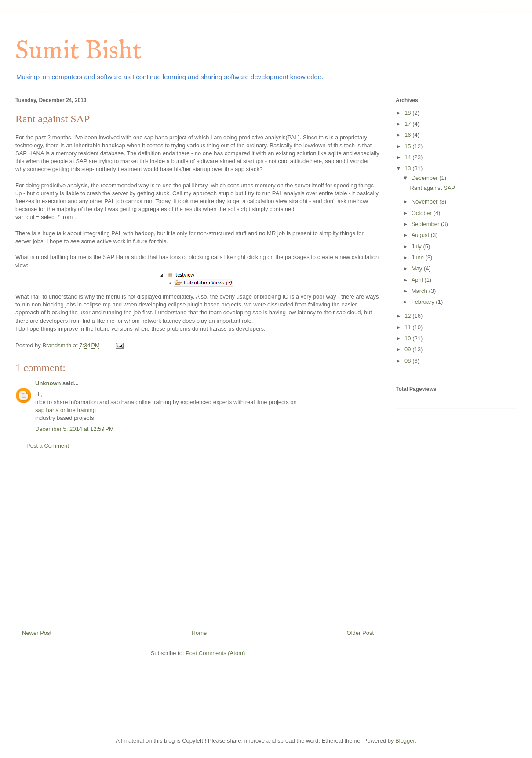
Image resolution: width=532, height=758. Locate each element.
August (421, 235)
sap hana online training (66, 410)
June (419, 257)
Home (199, 633)
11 (408, 327)
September (426, 224)
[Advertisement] (198, 543)
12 (408, 316)
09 (408, 349)
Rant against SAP (432, 188)
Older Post (360, 633)
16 (408, 135)
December (426, 178)
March (420, 291)
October (423, 213)
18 (408, 113)
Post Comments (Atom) (215, 653)
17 (408, 124)
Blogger (405, 741)
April (418, 280)
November (426, 202)
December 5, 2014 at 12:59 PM (75, 429)
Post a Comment (48, 446)
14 (408, 157)
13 (408, 168)
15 (408, 146)
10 (408, 338)
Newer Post (37, 633)
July (417, 246)
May (418, 268)
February (424, 302)
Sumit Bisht (78, 51)
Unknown (48, 383)
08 (408, 361)
